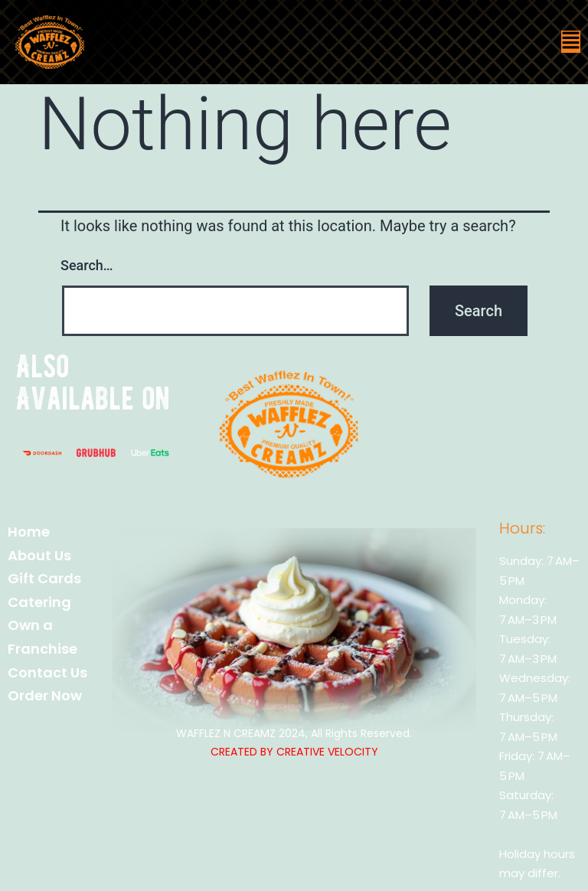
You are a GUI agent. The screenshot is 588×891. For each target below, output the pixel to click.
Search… (87, 265)
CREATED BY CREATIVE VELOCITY (294, 752)
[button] (571, 42)
